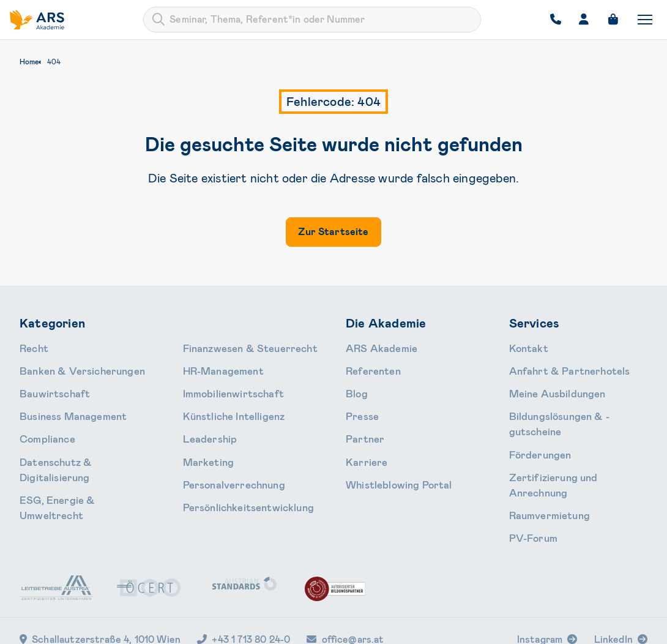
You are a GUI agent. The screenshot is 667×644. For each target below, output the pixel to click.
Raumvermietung (543, 468)
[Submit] (158, 20)
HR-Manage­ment (217, 347)
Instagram (540, 589)
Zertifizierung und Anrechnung (571, 448)
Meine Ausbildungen (549, 388)
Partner (361, 428)
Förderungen (535, 428)
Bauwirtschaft (49, 388)
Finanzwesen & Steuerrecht (76, 489)
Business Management (64, 408)
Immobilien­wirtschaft (225, 367)
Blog (355, 388)
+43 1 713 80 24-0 (244, 589)
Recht (32, 347)
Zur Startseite (333, 232)
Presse (359, 408)
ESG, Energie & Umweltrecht (77, 468)
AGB (419, 627)
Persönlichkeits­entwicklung (238, 468)
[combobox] (312, 20)
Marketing (203, 428)
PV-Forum (529, 489)
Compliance (43, 428)
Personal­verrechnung (225, 448)
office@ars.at (345, 589)
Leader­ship (205, 408)
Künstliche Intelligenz (226, 388)
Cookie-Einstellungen (605, 627)
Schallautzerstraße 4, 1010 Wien (100, 589)
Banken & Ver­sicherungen (71, 367)
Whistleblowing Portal (390, 468)
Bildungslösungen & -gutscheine (573, 408)
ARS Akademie (375, 347)
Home (29, 62)
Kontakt (526, 347)
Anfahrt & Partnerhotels (559, 367)
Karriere (362, 448)
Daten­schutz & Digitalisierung (80, 448)
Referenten (368, 367)
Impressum (527, 627)
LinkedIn (613, 589)
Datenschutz (468, 627)
